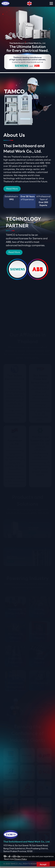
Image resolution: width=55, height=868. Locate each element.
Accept (43, 864)
